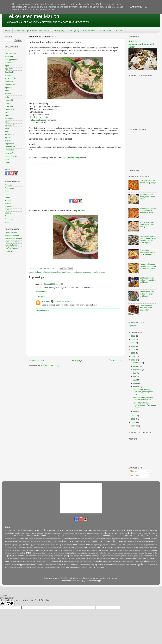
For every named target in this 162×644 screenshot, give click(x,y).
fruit (64, 541)
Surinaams (9, 219)
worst (47, 567)
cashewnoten (87, 536)
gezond (154, 541)
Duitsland (31, 530)
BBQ (6, 530)
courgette (51, 539)
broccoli (30, 536)
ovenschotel (10, 109)
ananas (23, 533)
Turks (7, 222)
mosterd (121, 553)
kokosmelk (31, 550)
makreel (50, 553)
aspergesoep (79, 533)
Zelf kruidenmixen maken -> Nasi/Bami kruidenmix (148, 280)
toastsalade (77, 272)
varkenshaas (130, 565)
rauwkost (87, 558)
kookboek (57, 550)
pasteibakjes (95, 556)
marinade (61, 553)
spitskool (8, 565)
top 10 (7, 138)
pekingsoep (107, 556)
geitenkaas (122, 541)
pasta (71, 556)
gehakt (114, 541)
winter (7, 159)
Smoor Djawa (97, 530)
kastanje (46, 548)
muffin (155, 553)
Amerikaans (10, 188)
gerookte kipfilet (145, 541)
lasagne (132, 550)
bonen (15, 536)
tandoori (48, 565)
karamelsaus (39, 548)
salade (7, 113)
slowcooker (9, 119)
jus (120, 545)
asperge (72, 533)
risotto (108, 558)
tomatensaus (76, 565)
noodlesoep (29, 556)
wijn (30, 567)
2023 (133, 343)
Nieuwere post (37, 360)
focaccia (49, 541)
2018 (133, 360)
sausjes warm (10, 561)
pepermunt (115, 556)
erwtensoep (22, 541)
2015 (133, 423)
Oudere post (115, 360)
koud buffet (9, 81)
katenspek (53, 548)
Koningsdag (46, 530)
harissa (64, 545)
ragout (80, 558)
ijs (118, 545)
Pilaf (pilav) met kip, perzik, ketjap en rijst (148, 182)
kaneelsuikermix (11, 245)
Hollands (8, 201)
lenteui (145, 550)
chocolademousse (11, 539)
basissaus (99, 533)
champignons (98, 536)
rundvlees (127, 558)
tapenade (54, 565)
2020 (133, 353)
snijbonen (87, 561)
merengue (91, 553)
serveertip (40, 561)
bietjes (122, 533)
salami (141, 558)
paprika (65, 556)
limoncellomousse (10, 553)
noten (35, 556)
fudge (69, 541)
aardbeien (9, 533)
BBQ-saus (12, 530)
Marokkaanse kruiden (13, 239)
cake (68, 536)
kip (87, 547)
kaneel (14, 548)
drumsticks (124, 539)
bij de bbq (9, 66)
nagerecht (9, 100)
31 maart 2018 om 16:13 (64, 301)
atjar (85, 533)
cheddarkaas (108, 536)
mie (97, 553)
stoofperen (28, 565)
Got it (148, 7)
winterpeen (36, 567)
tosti (102, 565)
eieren (148, 539)
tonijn (93, 565)
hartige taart (72, 545)
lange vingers (123, 550)
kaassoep (8, 548)
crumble (76, 539)
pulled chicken (66, 558)
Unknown (46, 301)
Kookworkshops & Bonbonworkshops (32, 31)
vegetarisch (87, 272)
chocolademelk (152, 536)
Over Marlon (106, 31)
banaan (93, 533)
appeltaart (56, 533)
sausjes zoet (21, 561)
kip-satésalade (93, 548)
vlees (7, 567)
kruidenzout (106, 550)
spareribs (130, 561)
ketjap (74, 548)
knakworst (154, 548)
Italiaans (38, 272)
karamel (30, 548)
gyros (33, 545)
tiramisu (60, 565)
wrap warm (78, 567)
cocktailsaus (38, 539)
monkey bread (112, 553)
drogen (114, 539)
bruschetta (62, 536)
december (138, 363)
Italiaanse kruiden (38, 120)
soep (7, 128)
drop (119, 539)
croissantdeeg (67, 539)
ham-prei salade (50, 545)
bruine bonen (53, 536)
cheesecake (118, 536)
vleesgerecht (10, 147)
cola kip (45, 539)
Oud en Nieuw (10, 53)
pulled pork (74, 558)
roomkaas (115, 558)
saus (7, 116)
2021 (133, 350)
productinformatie (54, 558)
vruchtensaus (23, 567)
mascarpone (82, 553)
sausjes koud (152, 558)
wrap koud (70, 567)
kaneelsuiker (22, 548)
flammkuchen (41, 541)
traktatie (8, 141)
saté (145, 558)
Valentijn (104, 530)
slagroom (55, 561)
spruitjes (13, 565)
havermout (81, 545)
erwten (16, 541)
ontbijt (7, 103)
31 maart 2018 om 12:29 (53, 284)
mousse (136, 553)
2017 (133, 416)
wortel (63, 567)
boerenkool (153, 533)
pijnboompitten (149, 556)
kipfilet (101, 547)
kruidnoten (114, 550)
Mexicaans (9, 210)
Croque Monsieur (21, 530)
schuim (34, 561)
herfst (88, 545)
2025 (133, 336)
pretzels (45, 558)
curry (81, 539)
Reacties (42, 296)
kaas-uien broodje (133, 545)
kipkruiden (137, 548)
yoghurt (85, 567)
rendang (94, 558)
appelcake (40, 533)
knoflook (8, 550)
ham (43, 545)
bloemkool (140, 533)
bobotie (146, 533)
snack (7, 122)
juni (135, 373)
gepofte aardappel (133, 541)
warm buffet (9, 153)
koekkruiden (22, 550)
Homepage (77, 360)
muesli (150, 553)
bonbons (8, 536)
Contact (120, 31)
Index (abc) (59, 31)
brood (37, 536)
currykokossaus (89, 539)
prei (40, 558)
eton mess (30, 541)
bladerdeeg (130, 533)
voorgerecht (10, 150)
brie (25, 536)
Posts (133, 471)
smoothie (80, 561)
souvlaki (124, 561)
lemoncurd (139, 550)
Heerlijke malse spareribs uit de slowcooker (146, 308)
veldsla (153, 565)
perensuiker (130, 556)
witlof (43, 567)
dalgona (97, 539)
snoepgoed (9, 125)
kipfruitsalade (110, 548)
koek (14, 550)
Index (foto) (74, 31)
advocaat (16, 533)
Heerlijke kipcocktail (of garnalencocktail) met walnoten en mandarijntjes (148, 239)
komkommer (49, 550)
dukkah (131, 539)
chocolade (128, 536)
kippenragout (145, 548)
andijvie (28, 533)
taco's (43, 565)
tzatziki (106, 565)
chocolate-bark (22, 539)
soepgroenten (110, 561)
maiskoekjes (36, 553)
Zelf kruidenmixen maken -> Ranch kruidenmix (147, 294)
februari (137, 387)
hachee (38, 545)
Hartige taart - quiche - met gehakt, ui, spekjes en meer (148, 211)
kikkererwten (81, 548)
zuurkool (100, 567)
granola (16, 545)
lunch (64, 272)
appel (34, 533)
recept (69, 272)
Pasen (60, 530)
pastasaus (87, 556)
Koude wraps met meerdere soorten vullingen (147, 225)
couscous (58, 539)
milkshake (103, 553)
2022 (133, 346)
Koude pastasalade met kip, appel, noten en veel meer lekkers (148, 266)
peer (101, 556)
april (135, 380)
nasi (16, 556)
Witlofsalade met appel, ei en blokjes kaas (147, 197)
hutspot (113, 545)
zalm (90, 567)
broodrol (44, 536)
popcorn (35, 558)
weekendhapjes (99, 272)
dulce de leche (139, 539)
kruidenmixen (10, 84)
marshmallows (71, 553)
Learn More (136, 7)
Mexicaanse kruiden (13, 242)
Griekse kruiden (11, 233)
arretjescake (65, 533)
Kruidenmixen (90, 31)
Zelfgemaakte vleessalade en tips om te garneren (147, 252)
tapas (7, 131)
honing (93, 545)
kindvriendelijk (10, 78)
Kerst (7, 50)
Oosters (8, 213)
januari (136, 411)
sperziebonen (145, 561)
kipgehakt (118, 548)
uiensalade (116, 565)
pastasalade (78, 556)
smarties (74, 561)
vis (156, 565)
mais (28, 553)
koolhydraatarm (67, 550)
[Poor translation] (10, 604)
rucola (121, 558)
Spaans (8, 216)
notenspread (42, 556)
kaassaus (154, 545)
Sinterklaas (9, 57)
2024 (133, 339)
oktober (137, 366)
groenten (8, 75)
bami (88, 533)
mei (135, 376)
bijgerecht (9, 69)
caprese (73, 536)
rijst (104, 558)
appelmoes (48, 533)
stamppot (20, 565)
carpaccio (79, 536)
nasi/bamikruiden (12, 248)
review (99, 558)
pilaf (156, 556)
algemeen (132, 326)
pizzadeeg (22, 558)
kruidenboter (86, 550)
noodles (21, 556)
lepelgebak (9, 88)
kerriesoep (68, 548)
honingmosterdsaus (103, 545)
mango (55, 553)
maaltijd (8, 94)
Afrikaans (9, 185)
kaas (59, 272)
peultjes (141, 556)
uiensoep (122, 565)
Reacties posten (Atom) (50, 366)
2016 (133, 419)
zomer (7, 162)
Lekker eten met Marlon (33, 16)
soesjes (118, 561)
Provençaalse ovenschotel (73, 530)
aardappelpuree (140, 530)
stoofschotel (36, 565)
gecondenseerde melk (82, 541)
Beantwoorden (41, 291)
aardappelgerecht (12, 60)
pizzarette (29, 558)
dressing (109, 539)
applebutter (9, 63)
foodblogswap (57, 541)
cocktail (31, 539)
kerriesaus (60, 548)
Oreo (54, 530)
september (138, 370)
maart (136, 383)
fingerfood (9, 72)
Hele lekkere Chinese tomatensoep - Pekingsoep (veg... (144, 405)
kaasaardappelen (144, 545)
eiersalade (9, 541)
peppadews (123, 556)
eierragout (154, 539)
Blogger (98, 581)
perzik (136, 556)
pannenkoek (58, 556)
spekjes (136, 561)
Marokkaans (10, 207)
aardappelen (114, 530)
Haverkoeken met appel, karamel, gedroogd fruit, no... (143, 392)
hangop (59, 545)
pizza (15, 558)
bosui (21, 536)
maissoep (43, 553)
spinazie (154, 561)
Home (8, 31)
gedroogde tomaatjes (102, 541)
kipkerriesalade (128, 548)
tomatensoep (86, 565)
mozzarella (143, 553)
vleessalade (13, 567)
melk (7, 97)
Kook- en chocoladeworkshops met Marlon (141, 44)
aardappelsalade (151, 530)
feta (35, 541)
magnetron (21, 553)
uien (110, 565)
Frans (7, 194)
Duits (7, 191)
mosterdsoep (128, 553)
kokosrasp (39, 550)
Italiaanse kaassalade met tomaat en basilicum (143, 398)
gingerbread (9, 545)
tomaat (67, 564)
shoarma (48, 561)
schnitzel (28, 561)
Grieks (7, 198)
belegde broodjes (111, 533)
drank (103, 538)
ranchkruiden (10, 251)
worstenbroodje (55, 567)
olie (47, 556)
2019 (133, 356)
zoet (94, 567)
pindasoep (9, 558)
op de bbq (9, 106)
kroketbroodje (77, 550)
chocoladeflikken (140, 536)
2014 (133, 426)
